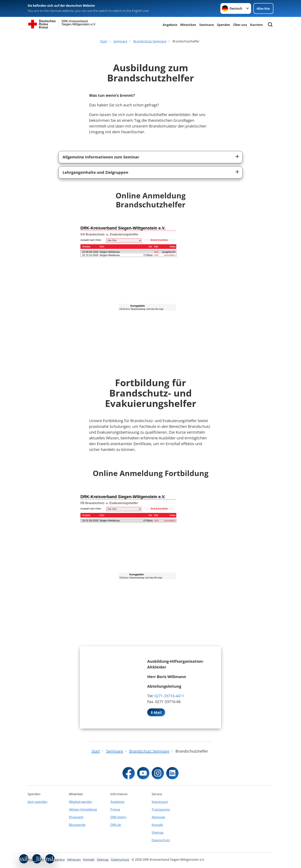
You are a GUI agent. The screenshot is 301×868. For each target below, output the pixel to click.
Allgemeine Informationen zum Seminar (101, 157)
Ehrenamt (76, 817)
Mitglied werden (81, 802)
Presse (115, 809)
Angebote (170, 25)
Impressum (160, 802)
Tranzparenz (161, 809)
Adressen (158, 817)
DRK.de (116, 825)
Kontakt (157, 825)
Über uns (240, 25)
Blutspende (77, 825)
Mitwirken (188, 25)
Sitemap (158, 832)
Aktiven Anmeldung (83, 809)
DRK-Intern (118, 817)
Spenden (224, 25)
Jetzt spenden (38, 802)
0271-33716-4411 (169, 696)
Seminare (207, 25)
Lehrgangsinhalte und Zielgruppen (95, 172)
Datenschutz (161, 840)
